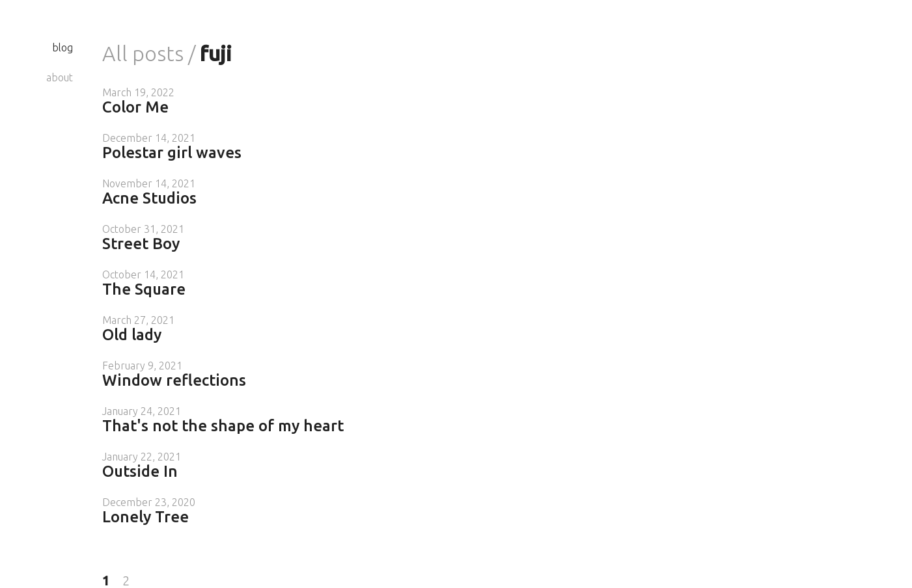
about (60, 77)
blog (62, 47)
